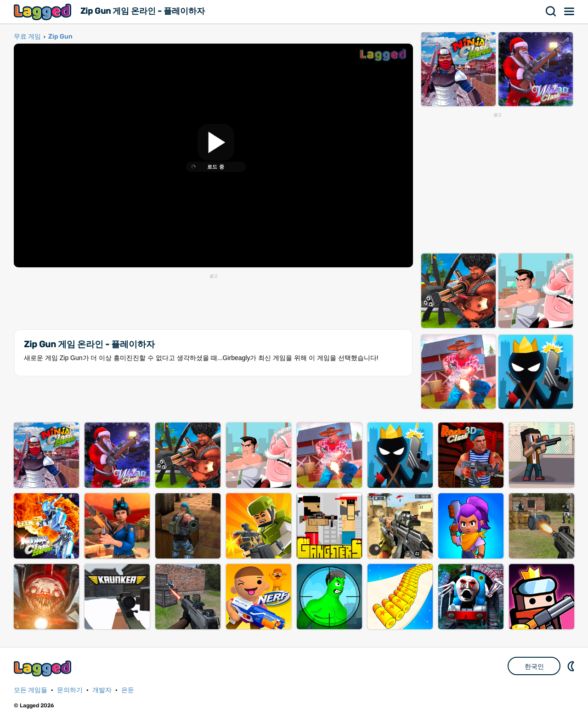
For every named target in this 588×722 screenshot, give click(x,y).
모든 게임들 (31, 690)
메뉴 (570, 11)
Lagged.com (44, 668)
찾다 (551, 11)
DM (572, 666)
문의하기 (70, 690)
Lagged (44, 12)
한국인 (534, 666)
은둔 (128, 690)
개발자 (102, 690)
